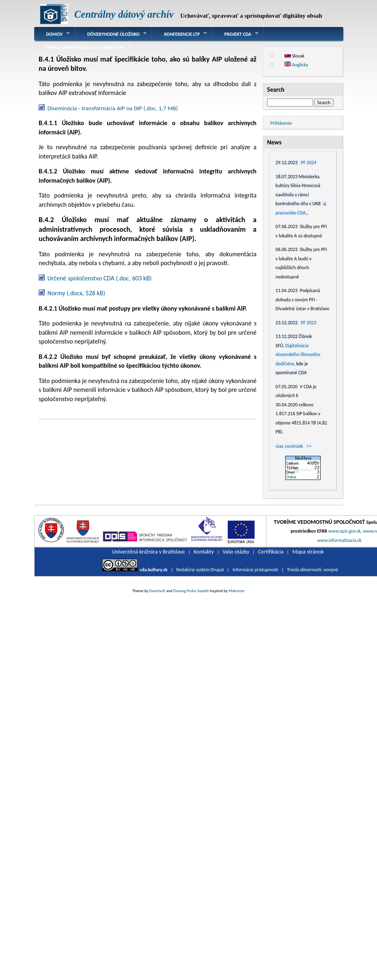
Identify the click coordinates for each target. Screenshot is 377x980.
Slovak (295, 56)
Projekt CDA (238, 34)
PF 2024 (309, 163)
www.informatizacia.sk (339, 540)
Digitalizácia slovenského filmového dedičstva (298, 355)
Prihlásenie (281, 123)
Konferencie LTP (182, 34)
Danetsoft (157, 591)
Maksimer (237, 591)
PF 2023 (309, 323)
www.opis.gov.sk (345, 531)
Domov (55, 34)
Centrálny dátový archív (124, 14)
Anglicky (296, 65)
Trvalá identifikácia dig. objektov (85, 47)
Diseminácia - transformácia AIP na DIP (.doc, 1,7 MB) (113, 108)
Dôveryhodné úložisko (113, 34)
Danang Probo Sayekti (191, 591)
